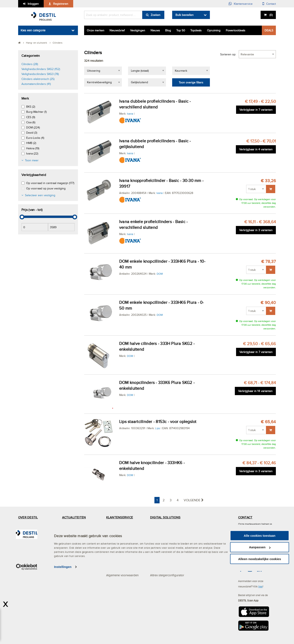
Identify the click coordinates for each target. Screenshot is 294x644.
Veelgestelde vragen (120, 526)
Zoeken (156, 15)
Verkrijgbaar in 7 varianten (256, 110)
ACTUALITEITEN (74, 517)
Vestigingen (138, 30)
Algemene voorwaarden (122, 575)
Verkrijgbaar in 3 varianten (256, 230)
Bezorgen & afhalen (119, 559)
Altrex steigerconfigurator (167, 575)
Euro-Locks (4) (35, 138)
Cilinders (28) (30, 64)
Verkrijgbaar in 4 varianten (256, 149)
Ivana (130, 114)
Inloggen (33, 4)
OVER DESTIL (28, 517)
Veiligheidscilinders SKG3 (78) (40, 74)
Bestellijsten (158, 567)
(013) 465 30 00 (255, 542)
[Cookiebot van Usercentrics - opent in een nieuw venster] (27, 640)
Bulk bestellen (185, 15)
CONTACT (245, 517)
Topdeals (196, 30)
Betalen (111, 550)
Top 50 (181, 30)
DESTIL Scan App (162, 550)
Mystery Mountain (30, 567)
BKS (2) (31, 107)
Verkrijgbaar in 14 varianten (255, 391)
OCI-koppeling (160, 542)
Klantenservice (243, 4)
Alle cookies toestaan (259, 608)
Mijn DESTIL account (120, 534)
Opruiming (214, 30)
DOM (160, 274)
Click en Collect (160, 526)
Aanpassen (260, 620)
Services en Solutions (32, 534)
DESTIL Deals (71, 526)
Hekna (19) (33, 148)
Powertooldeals (236, 30)
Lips (158, 428)
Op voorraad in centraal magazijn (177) (50, 183)
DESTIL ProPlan (29, 559)
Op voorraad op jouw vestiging (46, 188)
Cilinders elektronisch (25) (38, 79)
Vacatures (69, 542)
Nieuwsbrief (117, 30)
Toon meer (32, 160)
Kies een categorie (33, 30)
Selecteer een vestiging (40, 195)
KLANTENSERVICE (120, 517)
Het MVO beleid (29, 526)
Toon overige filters (191, 82)
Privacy (111, 567)
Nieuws (155, 30)
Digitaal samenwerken (165, 534)
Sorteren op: (228, 54)
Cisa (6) (31, 122)
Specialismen (27, 550)
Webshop (156, 559)
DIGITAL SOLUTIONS (165, 517)
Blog (168, 30)
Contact (271, 4)
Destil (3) (32, 133)
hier (260, 586)
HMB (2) (31, 143)
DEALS (269, 30)
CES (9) (31, 117)
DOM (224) (33, 127)
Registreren (61, 4)
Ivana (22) (32, 153)
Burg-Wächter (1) (36, 112)
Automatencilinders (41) (36, 84)
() (271, 15)
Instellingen (63, 640)
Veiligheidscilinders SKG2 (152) (41, 69)
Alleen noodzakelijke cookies (260, 632)
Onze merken (96, 30)
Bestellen (112, 542)
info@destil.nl (253, 555)
